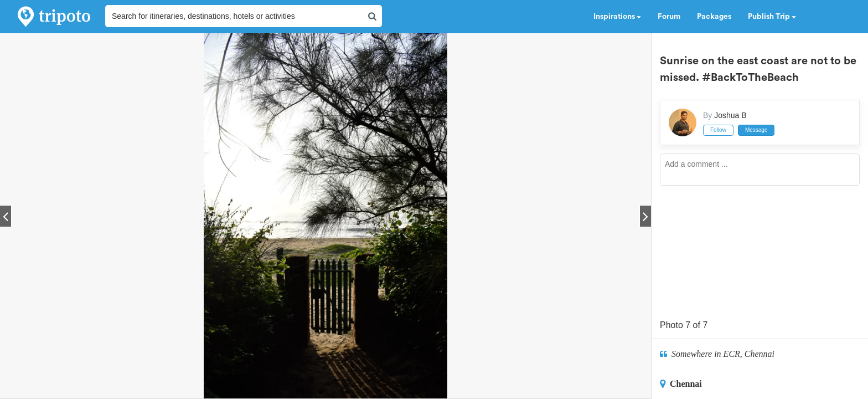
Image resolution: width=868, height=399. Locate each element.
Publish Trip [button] (772, 17)
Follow (718, 130)
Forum (669, 17)
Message (756, 130)
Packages (714, 17)
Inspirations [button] (617, 17)
